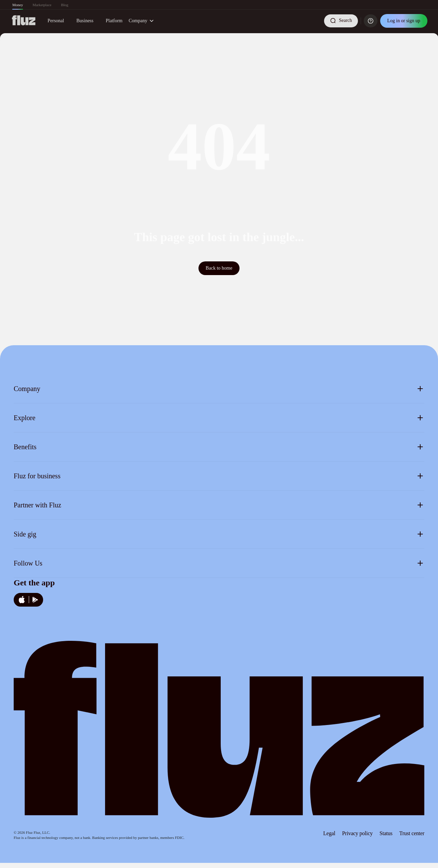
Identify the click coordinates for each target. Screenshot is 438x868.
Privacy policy (357, 833)
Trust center (412, 833)
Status (386, 833)
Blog (65, 5)
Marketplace (42, 5)
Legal (329, 833)
